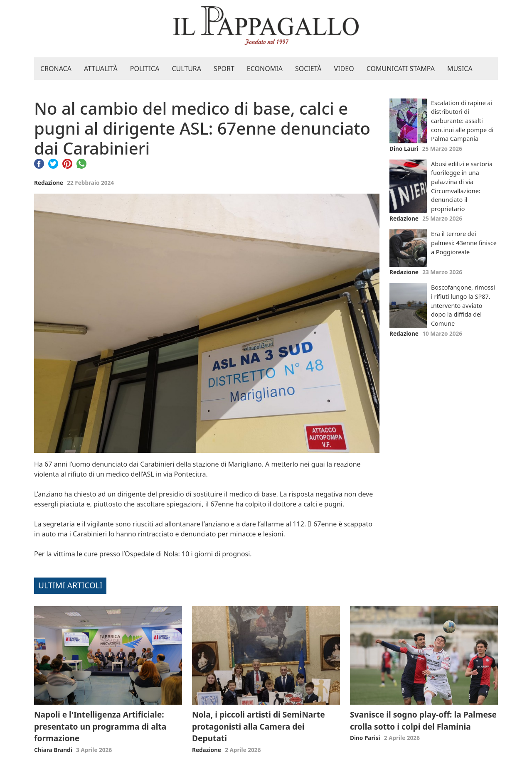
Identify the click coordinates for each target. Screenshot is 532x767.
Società (308, 69)
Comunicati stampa (401, 69)
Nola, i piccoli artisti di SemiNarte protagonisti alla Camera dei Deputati (259, 726)
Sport (224, 69)
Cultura (186, 69)
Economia (265, 69)
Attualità (101, 69)
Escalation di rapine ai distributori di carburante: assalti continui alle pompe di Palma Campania (462, 121)
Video (344, 69)
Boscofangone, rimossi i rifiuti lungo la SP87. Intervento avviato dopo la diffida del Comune (463, 305)
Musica (460, 69)
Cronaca (56, 69)
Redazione (49, 183)
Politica (145, 69)
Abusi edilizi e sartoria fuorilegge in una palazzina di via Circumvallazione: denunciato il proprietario (462, 186)
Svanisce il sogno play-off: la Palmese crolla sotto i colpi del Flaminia (423, 720)
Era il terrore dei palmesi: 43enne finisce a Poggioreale (464, 243)
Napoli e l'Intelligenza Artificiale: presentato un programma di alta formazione (100, 726)
